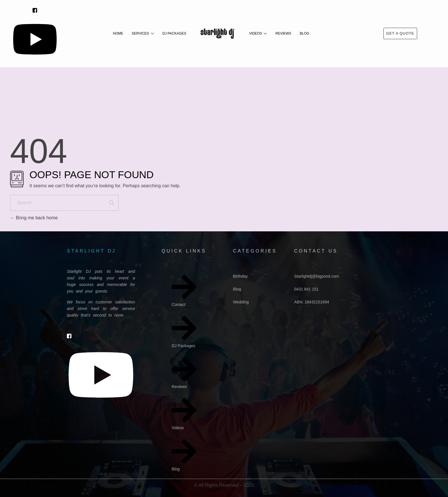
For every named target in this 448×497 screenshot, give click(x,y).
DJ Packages (174, 33)
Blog (304, 33)
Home (118, 33)
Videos (258, 33)
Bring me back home (34, 218)
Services (143, 33)
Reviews (283, 33)
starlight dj (91, 251)
